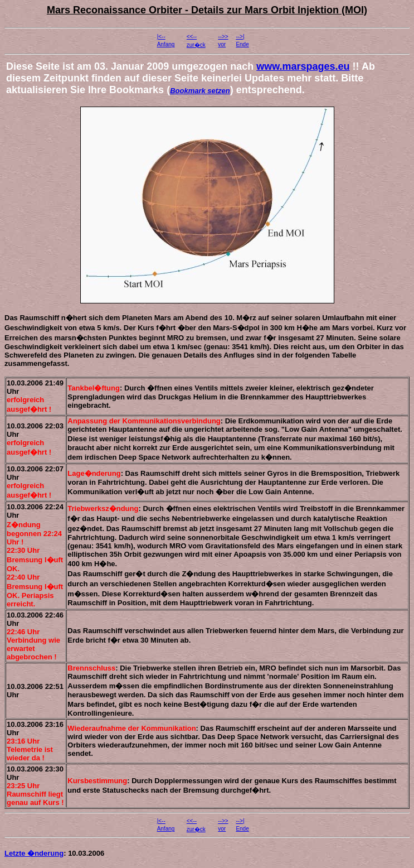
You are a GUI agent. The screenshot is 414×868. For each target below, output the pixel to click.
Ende (242, 44)
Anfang (166, 44)
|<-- (161, 37)
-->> (223, 37)
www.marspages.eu (303, 66)
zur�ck (196, 45)
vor (222, 44)
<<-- (192, 37)
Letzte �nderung (34, 853)
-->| (240, 37)
